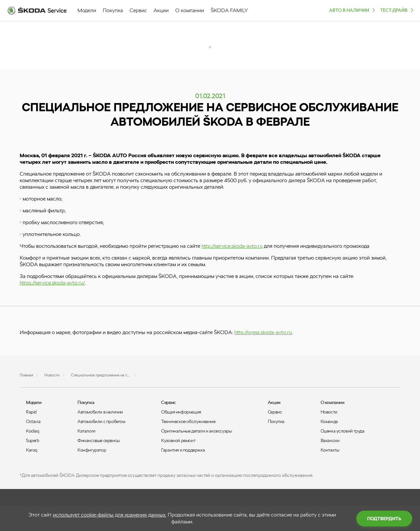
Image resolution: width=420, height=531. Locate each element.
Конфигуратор (92, 450)
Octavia (33, 421)
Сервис (275, 412)
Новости (329, 412)
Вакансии (330, 440)
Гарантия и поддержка (183, 450)
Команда (329, 421)
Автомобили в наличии (100, 412)
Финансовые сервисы (99, 440)
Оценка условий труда (343, 431)
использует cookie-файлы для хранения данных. (110, 515)
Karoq (32, 450)
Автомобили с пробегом (101, 421)
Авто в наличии (353, 10)
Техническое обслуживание (188, 421)
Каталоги (86, 431)
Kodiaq (33, 431)
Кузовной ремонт (178, 440)
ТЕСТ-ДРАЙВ (398, 10)
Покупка (276, 421)
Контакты (330, 450)
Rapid (31, 412)
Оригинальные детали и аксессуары (196, 431)
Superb (33, 440)
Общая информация (181, 412)
